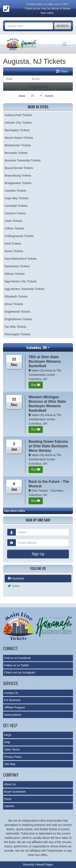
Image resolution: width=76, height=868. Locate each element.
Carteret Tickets (15, 213)
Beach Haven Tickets (19, 138)
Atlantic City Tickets (18, 123)
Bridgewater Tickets (18, 183)
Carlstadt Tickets (16, 206)
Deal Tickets (13, 244)
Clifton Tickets (14, 228)
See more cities (14, 511)
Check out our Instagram (20, 672)
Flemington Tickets (18, 334)
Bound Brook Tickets (19, 168)
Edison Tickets (15, 274)
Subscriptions (13, 715)
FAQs (8, 735)
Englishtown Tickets (18, 319)
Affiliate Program (14, 707)
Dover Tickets (14, 251)
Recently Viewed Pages (38, 865)
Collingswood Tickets (19, 236)
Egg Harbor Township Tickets (25, 289)
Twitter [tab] (14, 586)
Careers (9, 806)
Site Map (10, 764)
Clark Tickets (13, 221)
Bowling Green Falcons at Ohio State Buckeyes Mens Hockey (48, 446)
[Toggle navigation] (64, 44)
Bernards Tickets (16, 153)
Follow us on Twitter (17, 665)
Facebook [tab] (16, 578)
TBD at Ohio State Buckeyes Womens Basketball (45, 361)
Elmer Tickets (14, 304)
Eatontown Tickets (17, 266)
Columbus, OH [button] (37, 347)
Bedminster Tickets (18, 145)
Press (8, 799)
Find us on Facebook (17, 658)
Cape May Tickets (17, 198)
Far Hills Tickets (16, 327)
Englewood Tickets (18, 312)
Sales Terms (12, 749)
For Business (12, 700)
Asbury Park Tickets (18, 115)
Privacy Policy (13, 757)
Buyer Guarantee (15, 792)
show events (36, 96)
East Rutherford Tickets (21, 259)
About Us (10, 784)
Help (7, 742)
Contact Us (11, 693)
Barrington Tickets (17, 130)
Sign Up (38, 554)
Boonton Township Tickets (23, 160)
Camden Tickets (16, 191)
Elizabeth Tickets (16, 296)
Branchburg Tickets (18, 176)
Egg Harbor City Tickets (21, 281)
